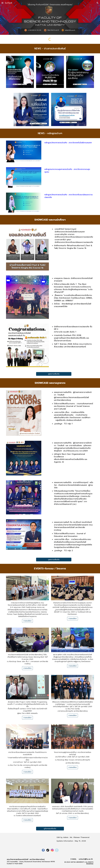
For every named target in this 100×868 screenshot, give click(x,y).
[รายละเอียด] (27, 621)
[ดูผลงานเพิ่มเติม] (54, 374)
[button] (2, 3)
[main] (50, 49)
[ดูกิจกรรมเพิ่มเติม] (50, 829)
